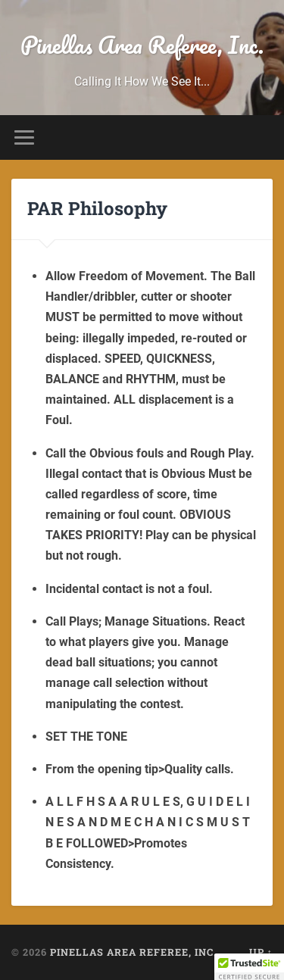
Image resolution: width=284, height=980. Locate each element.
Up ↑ (261, 952)
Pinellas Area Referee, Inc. (142, 45)
